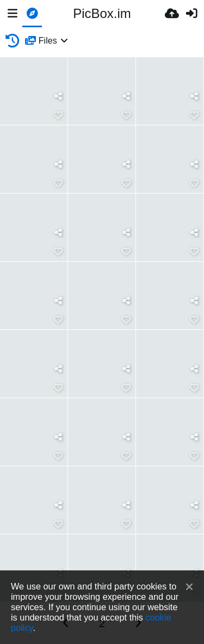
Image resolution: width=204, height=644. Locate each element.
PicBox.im (102, 13)
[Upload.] (172, 14)
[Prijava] (191, 14)
